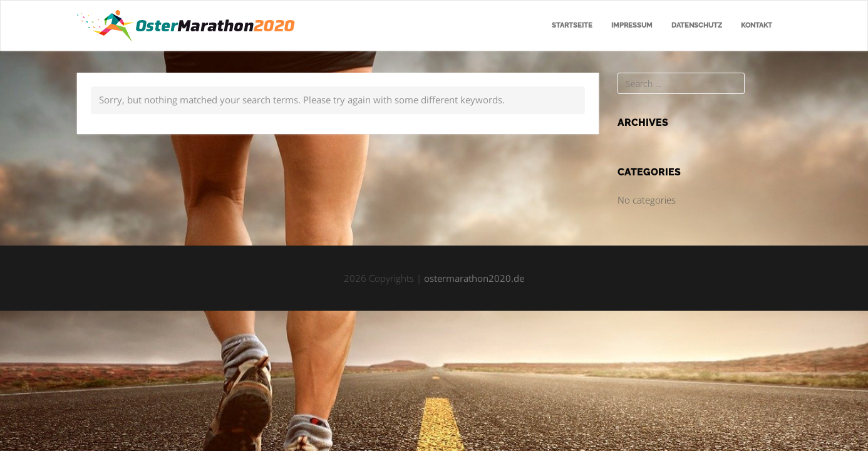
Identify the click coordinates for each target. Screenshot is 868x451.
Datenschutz (697, 25)
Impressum (632, 25)
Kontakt (757, 25)
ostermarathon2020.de (474, 278)
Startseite (572, 25)
